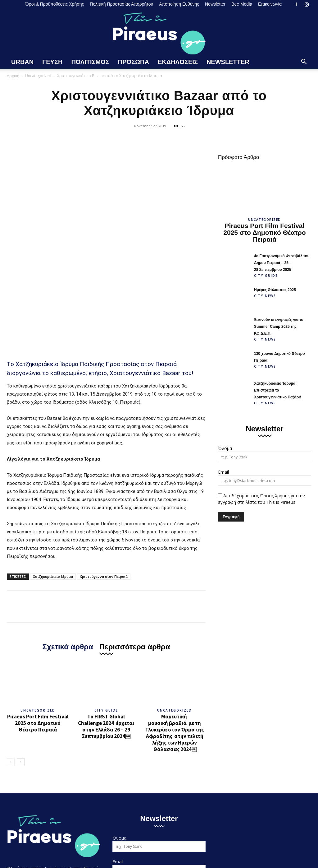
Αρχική (13, 76)
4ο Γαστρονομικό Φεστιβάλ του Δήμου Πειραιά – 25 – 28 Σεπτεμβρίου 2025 (282, 263)
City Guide (106, 611)
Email (223, 472)
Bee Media (242, 4)
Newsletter (215, 4)
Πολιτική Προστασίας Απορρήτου (121, 4)
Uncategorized (38, 76)
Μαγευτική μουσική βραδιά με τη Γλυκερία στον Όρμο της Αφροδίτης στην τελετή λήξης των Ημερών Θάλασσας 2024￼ (175, 633)
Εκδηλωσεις (178, 62)
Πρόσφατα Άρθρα (239, 157)
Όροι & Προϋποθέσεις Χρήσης (55, 4)
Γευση (52, 62)
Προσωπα (134, 62)
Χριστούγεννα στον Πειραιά (104, 477)
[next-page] (21, 663)
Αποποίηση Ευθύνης (179, 4)
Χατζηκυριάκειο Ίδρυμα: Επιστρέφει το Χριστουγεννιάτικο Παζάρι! (277, 390)
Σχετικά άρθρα (68, 547)
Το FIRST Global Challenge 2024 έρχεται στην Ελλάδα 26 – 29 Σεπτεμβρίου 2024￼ (106, 627)
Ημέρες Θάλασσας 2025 (275, 290)
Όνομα (225, 448)
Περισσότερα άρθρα (135, 547)
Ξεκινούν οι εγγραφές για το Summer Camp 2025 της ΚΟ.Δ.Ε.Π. (279, 327)
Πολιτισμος (90, 62)
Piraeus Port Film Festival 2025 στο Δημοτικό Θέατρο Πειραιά (38, 624)
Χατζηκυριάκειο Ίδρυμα (53, 477)
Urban (22, 62)
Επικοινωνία (270, 4)
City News (265, 296)
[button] (304, 62)
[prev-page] (11, 663)
